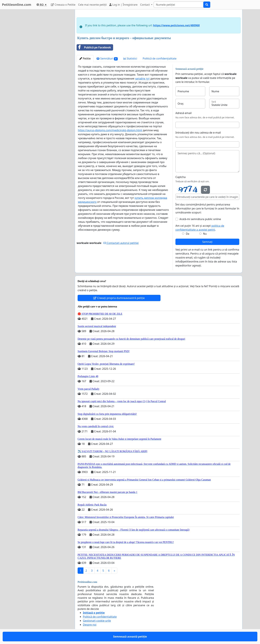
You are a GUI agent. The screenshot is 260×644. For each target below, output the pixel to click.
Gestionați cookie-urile (97, 621)
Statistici (130, 59)
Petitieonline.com (17, 5)
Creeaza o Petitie (63, 5)
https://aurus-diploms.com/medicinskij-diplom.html (110, 130)
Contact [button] (145, 5)
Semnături (107, 59)
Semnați (207, 242)
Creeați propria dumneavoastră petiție (119, 298)
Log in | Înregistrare (123, 5)
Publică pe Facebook (94, 47)
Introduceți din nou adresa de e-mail (198, 133)
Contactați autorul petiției (121, 243)
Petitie (85, 59)
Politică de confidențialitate (160, 59)
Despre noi (90, 625)
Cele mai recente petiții (92, 5)
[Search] (179, 5)
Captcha (180, 177)
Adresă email (183, 113)
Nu (205, 234)
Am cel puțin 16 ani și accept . (200, 228)
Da (188, 234)
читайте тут (142, 79)
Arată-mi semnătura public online (200, 219)
